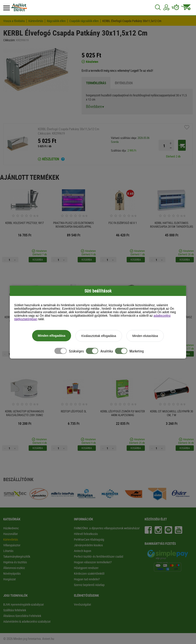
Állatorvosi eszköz (14, 568)
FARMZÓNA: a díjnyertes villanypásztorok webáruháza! (107, 528)
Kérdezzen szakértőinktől (89, 573)
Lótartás (8, 551)
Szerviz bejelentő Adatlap (89, 585)
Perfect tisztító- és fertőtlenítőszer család (99, 556)
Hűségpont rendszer (86, 568)
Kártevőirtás (36, 21)
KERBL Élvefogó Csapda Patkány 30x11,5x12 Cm (132, 21)
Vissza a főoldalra (14, 21)
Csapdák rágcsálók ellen (84, 21)
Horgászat (10, 579)
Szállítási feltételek (15, 610)
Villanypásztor (12, 545)
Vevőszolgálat (82, 604)
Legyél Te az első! (142, 70)
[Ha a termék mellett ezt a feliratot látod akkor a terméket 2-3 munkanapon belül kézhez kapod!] (63, 160)
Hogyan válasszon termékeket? (93, 562)
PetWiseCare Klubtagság (89, 539)
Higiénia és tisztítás (15, 562)
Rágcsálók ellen (56, 21)
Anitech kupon (83, 551)
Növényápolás (12, 573)
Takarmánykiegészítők (17, 556)
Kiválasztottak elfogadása (99, 336)
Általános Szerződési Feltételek (22, 616)
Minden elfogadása (52, 336)
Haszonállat (10, 534)
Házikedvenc (11, 528)
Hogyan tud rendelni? (87, 579)
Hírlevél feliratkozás (86, 534)
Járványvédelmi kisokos (88, 545)
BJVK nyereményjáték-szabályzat (24, 604)
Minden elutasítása (145, 336)
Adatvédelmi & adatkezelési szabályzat (27, 621)
